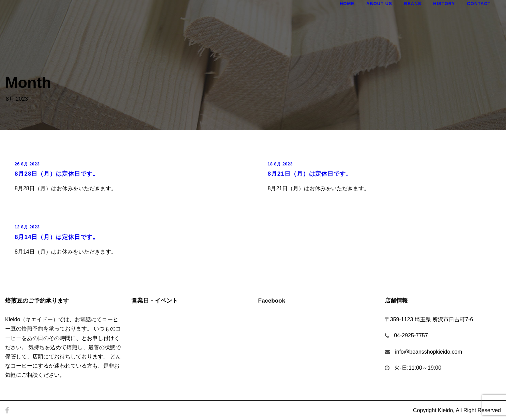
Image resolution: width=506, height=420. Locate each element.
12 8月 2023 (27, 227)
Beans (413, 4)
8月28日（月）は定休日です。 (57, 174)
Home (347, 4)
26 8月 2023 (27, 164)
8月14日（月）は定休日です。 (57, 237)
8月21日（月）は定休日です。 (310, 174)
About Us (379, 4)
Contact (479, 4)
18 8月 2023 (280, 164)
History (444, 4)
